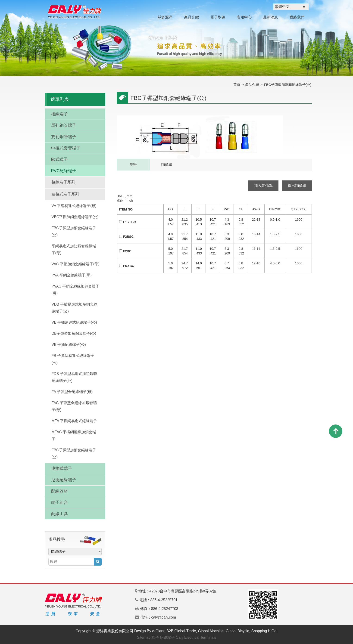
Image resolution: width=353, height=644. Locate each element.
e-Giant (158, 631)
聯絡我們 (297, 17)
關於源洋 (165, 17)
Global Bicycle (237, 631)
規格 (133, 164)
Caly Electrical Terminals (196, 637)
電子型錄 (218, 17)
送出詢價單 (297, 186)
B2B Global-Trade (181, 631)
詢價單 (167, 165)
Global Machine (211, 631)
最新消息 (271, 17)
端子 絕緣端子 (163, 637)
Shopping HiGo (264, 631)
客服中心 (244, 17)
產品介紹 (191, 17)
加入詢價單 (263, 186)
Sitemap (144, 637)
